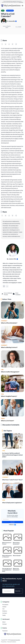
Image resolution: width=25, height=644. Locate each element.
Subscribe (12, 522)
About (4, 622)
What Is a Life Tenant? (8, 421)
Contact (4, 624)
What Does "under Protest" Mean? (12, 480)
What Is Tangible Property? (9, 396)
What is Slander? (17, 556)
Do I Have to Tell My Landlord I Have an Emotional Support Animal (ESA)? (12, 455)
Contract (4, 321)
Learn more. (21, 2)
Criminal (4, 607)
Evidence (5, 611)
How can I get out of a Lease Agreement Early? (7, 570)
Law (2, 370)
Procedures (5, 605)
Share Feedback (16, 294)
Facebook (5, 631)
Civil (2, 394)
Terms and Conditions (12, 642)
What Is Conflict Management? (10, 372)
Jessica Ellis (12, 21)
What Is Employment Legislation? (12, 503)
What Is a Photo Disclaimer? (9, 323)
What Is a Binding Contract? (9, 347)
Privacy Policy (4, 642)
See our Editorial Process (7, 294)
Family (3, 418)
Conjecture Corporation (15, 640)
